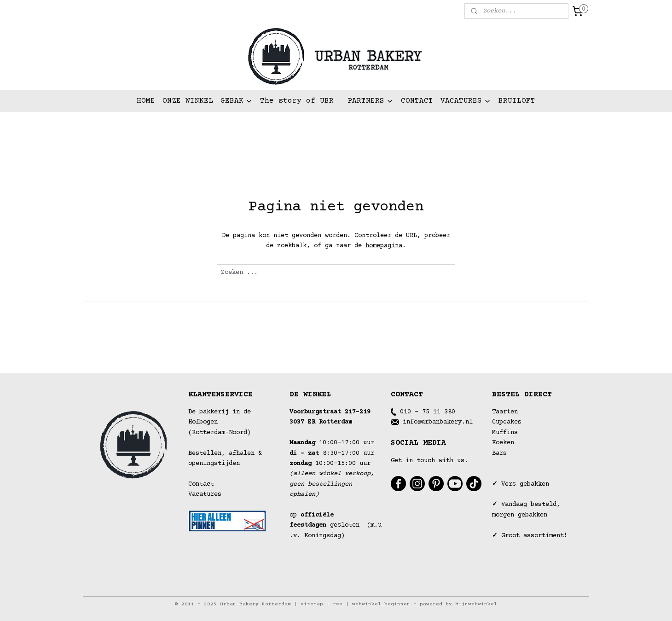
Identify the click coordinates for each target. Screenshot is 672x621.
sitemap (312, 604)
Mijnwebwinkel (476, 604)
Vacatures (205, 494)
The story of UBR (297, 101)
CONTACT (417, 101)
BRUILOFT (517, 101)
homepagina (384, 246)
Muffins (505, 433)
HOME (146, 101)
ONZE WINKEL (188, 101)
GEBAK (237, 101)
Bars (499, 453)
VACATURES (466, 101)
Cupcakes (507, 422)
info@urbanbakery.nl (438, 422)
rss (338, 604)
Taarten (505, 412)
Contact (201, 484)
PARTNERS (371, 101)
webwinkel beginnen (381, 604)
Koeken (503, 443)
